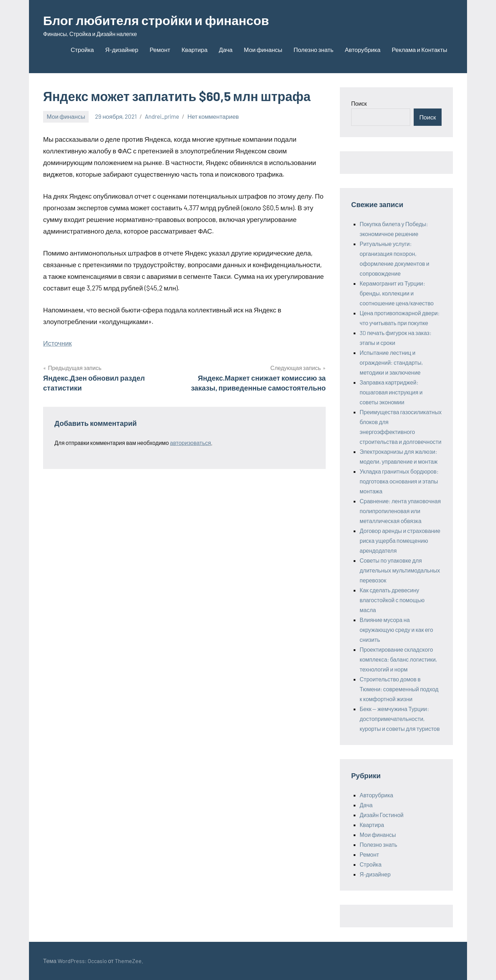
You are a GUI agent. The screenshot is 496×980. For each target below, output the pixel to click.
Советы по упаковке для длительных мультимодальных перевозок (400, 570)
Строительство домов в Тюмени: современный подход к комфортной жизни (399, 689)
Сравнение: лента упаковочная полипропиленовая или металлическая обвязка (400, 511)
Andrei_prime (162, 116)
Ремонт (160, 49)
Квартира (194, 49)
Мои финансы (263, 49)
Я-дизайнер (122, 49)
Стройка (82, 49)
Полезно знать (314, 49)
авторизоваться (190, 443)
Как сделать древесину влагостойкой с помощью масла (392, 600)
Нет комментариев (213, 116)
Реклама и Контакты (420, 49)
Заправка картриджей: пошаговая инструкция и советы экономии (391, 392)
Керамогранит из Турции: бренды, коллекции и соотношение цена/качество (397, 293)
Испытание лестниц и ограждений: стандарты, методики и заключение (391, 362)
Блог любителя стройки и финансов (156, 20)
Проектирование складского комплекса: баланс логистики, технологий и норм (398, 659)
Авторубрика (363, 49)
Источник (57, 343)
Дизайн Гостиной (382, 815)
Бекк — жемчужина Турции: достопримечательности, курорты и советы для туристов (400, 719)
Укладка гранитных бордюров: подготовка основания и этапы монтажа (399, 481)
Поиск (359, 103)
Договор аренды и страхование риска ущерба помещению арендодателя (400, 541)
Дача (226, 49)
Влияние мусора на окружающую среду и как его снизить (396, 630)
